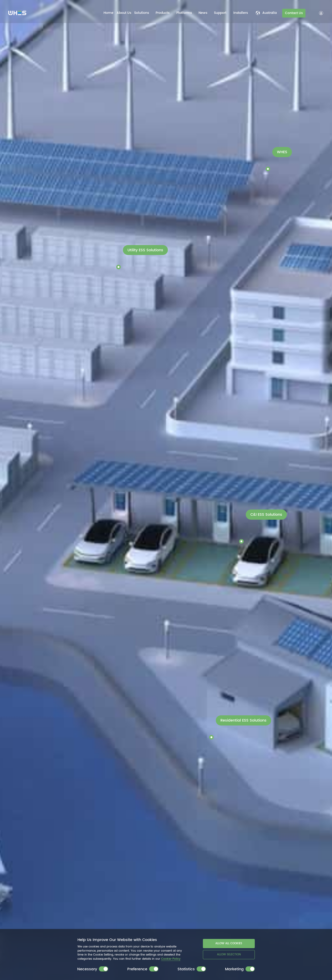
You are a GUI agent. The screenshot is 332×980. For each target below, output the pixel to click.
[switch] (104, 969)
